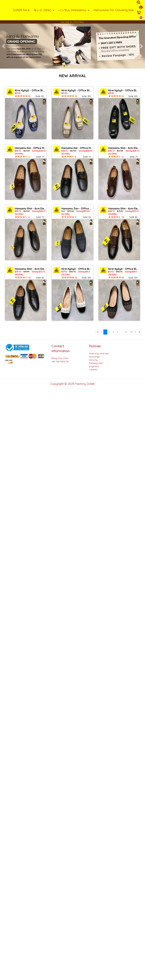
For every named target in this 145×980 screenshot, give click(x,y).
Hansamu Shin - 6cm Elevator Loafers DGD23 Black (30, 269)
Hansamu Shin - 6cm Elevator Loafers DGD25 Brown (124, 148)
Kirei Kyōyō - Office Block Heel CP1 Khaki (77, 90)
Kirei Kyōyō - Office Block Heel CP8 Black (124, 90)
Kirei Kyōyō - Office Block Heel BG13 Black (124, 269)
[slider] (21, 96)
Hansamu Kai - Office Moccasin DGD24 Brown (30, 148)
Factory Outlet (85, 384)
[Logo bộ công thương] (17, 347)
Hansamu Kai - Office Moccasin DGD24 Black (77, 148)
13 (126, 332)
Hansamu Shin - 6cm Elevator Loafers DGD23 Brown (124, 208)
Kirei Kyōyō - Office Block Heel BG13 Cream (77, 269)
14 (131, 332)
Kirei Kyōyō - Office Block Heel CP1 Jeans (30, 90)
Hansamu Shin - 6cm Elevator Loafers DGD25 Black (30, 208)
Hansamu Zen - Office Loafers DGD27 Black (77, 208)
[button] (4, 46)
